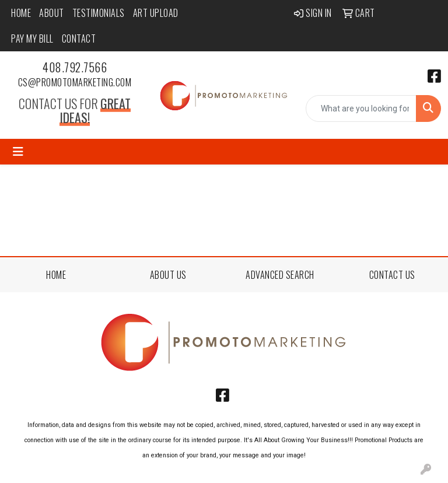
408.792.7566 (75, 67)
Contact (79, 38)
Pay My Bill (32, 38)
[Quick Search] (361, 108)
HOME (56, 275)
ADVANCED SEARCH (280, 275)
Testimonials (99, 13)
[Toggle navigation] (18, 152)
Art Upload (156, 13)
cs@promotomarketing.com (75, 82)
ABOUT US (168, 275)
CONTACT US (392, 275)
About (52, 13)
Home (21, 13)
